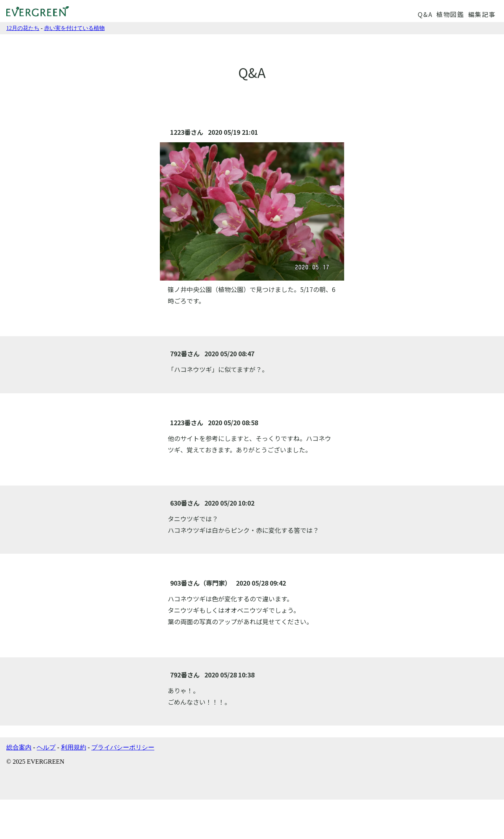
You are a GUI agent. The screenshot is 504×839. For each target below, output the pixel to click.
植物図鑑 (450, 14)
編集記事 (482, 14)
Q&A (425, 14)
